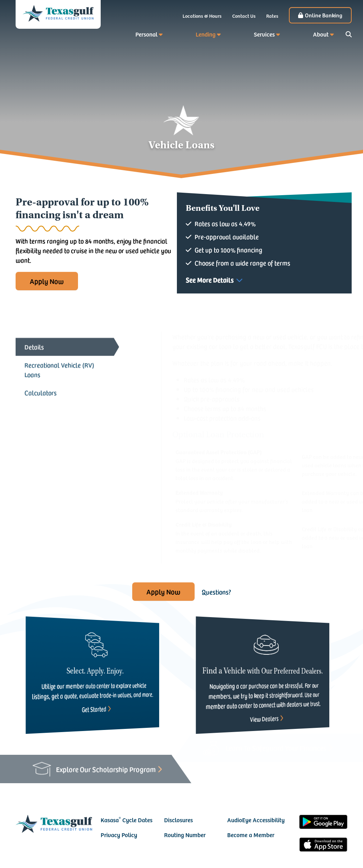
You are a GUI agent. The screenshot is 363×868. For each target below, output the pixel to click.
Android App (323, 823)
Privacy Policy (119, 835)
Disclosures (178, 820)
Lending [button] (206, 34)
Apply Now (47, 281)
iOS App (323, 846)
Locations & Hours (202, 16)
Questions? (216, 592)
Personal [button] (146, 34)
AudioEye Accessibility (256, 820)
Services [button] (264, 34)
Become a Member (251, 835)
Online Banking (324, 15)
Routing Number (185, 835)
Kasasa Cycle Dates (127, 820)
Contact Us (244, 16)
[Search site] (349, 34)
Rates (272, 16)
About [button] (321, 34)
